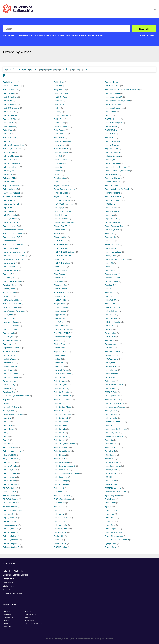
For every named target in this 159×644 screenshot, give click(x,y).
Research (7, 620)
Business (7, 614)
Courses (7, 611)
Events (28, 611)
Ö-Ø (51, 69)
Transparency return (34, 623)
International (8, 617)
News (5, 623)
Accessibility (30, 620)
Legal (27, 617)
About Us (7, 626)
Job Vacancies (31, 614)
